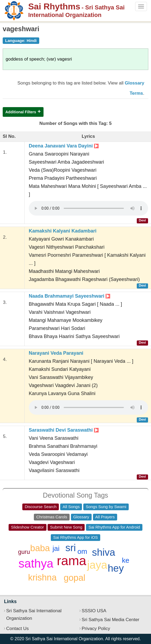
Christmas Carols (52, 517)
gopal (75, 578)
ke (126, 560)
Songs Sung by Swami (106, 507)
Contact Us (17, 629)
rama (72, 561)
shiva (103, 552)
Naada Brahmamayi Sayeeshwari (69, 296)
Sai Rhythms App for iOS (75, 537)
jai (56, 548)
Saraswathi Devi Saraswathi (64, 430)
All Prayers (105, 517)
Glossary (81, 517)
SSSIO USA (94, 611)
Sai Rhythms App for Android (114, 527)
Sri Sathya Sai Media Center (111, 620)
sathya (36, 563)
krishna (42, 577)
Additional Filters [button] (21, 112)
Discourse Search (41, 507)
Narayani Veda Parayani (56, 353)
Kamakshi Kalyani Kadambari (63, 231)
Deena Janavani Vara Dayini (64, 146)
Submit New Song (66, 527)
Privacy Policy (96, 629)
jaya (97, 565)
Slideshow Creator (28, 527)
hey (116, 568)
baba (40, 548)
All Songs (71, 507)
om (82, 551)
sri (71, 548)
